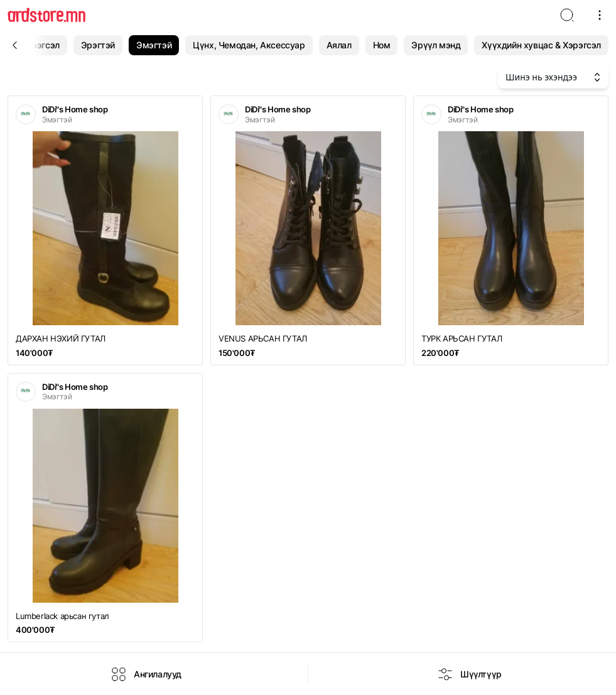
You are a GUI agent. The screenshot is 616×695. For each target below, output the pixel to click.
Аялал (339, 45)
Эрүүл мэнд (436, 45)
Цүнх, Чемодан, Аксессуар (249, 45)
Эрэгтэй (98, 45)
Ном (382, 45)
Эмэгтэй (154, 45)
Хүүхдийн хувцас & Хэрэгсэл (541, 45)
